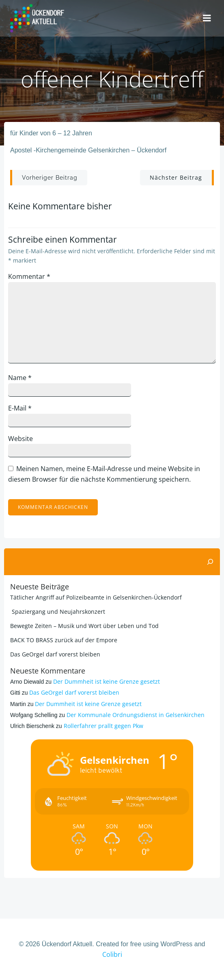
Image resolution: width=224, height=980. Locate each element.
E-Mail (20, 408)
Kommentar (29, 276)
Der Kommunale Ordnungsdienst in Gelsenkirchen (136, 715)
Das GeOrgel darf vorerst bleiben (55, 654)
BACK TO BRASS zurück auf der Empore (64, 640)
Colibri (112, 954)
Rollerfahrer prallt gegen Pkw (103, 726)
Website (20, 439)
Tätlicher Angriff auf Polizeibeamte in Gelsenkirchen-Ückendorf (96, 597)
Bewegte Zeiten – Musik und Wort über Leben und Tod (84, 626)
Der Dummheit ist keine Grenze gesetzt (107, 681)
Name (20, 378)
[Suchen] (210, 562)
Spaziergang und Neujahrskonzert (58, 612)
